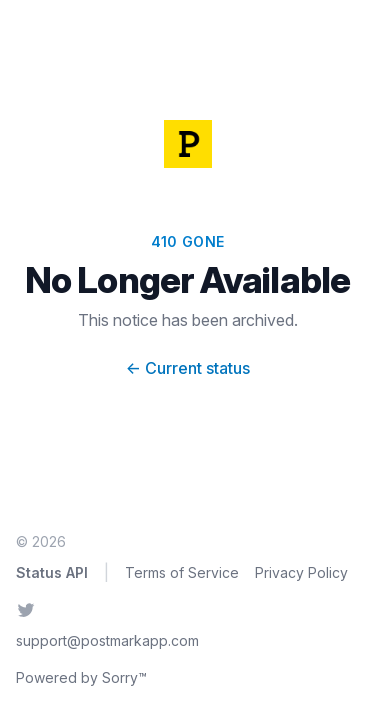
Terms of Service (182, 572)
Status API (52, 572)
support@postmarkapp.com (107, 640)
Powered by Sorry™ (81, 677)
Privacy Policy (301, 572)
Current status (188, 368)
